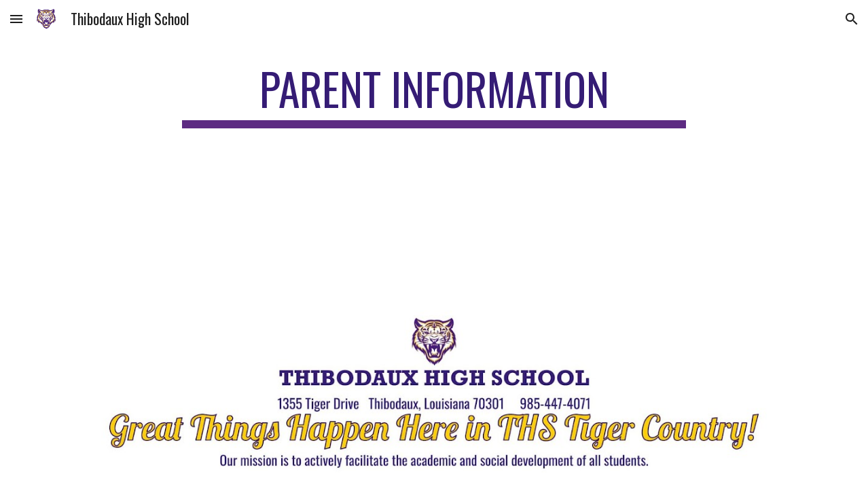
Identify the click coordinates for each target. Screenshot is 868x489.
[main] (434, 95)
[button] (16, 19)
